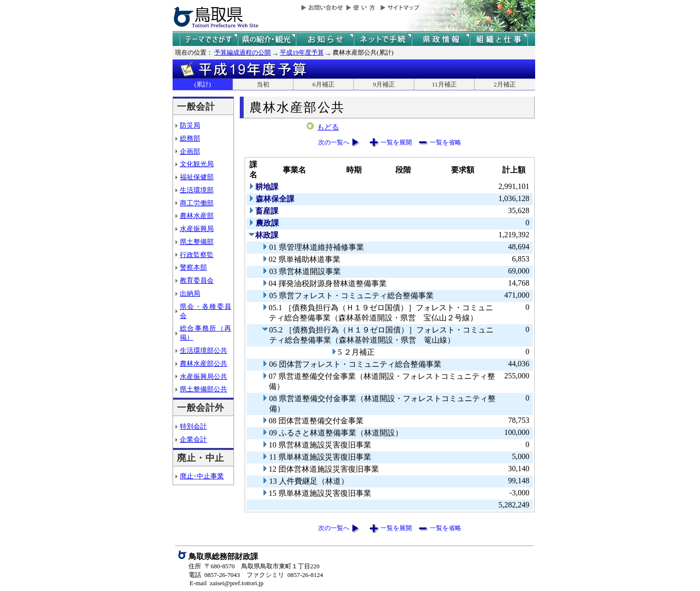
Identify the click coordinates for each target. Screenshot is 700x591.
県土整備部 (197, 242)
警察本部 (193, 267)
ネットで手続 (383, 39)
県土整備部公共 (204, 389)
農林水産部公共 (204, 363)
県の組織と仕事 (499, 39)
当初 (263, 84)
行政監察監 (197, 255)
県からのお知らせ (325, 39)
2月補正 (505, 84)
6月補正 (323, 84)
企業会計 (193, 439)
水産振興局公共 (204, 376)
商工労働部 (197, 203)
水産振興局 (197, 229)
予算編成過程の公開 (242, 52)
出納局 (190, 293)
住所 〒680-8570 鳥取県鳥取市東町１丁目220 (254, 566)
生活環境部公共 (204, 350)
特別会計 (193, 426)
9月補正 (384, 84)
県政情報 (441, 39)
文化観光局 (197, 164)
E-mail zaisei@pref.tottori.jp (226, 583)
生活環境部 (197, 190)
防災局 (190, 125)
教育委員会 (197, 280)
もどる (328, 127)
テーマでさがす (209, 39)
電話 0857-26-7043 (214, 575)
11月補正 (444, 84)
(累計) (203, 84)
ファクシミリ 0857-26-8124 (285, 575)
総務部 (190, 138)
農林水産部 (197, 216)
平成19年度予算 (302, 52)
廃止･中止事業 (202, 476)
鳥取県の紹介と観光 (267, 39)
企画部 (190, 151)
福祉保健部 (197, 177)
